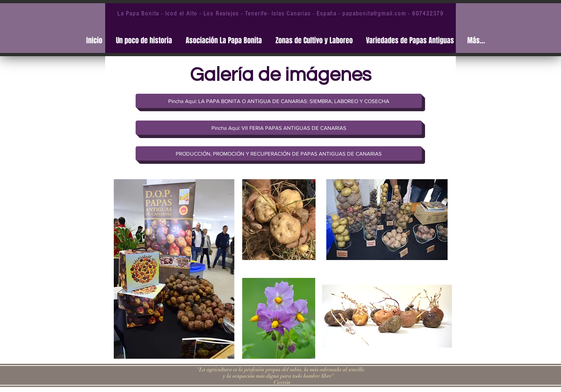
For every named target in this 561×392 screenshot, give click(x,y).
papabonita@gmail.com (374, 13)
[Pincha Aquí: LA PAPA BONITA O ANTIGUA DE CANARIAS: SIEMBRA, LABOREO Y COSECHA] (279, 101)
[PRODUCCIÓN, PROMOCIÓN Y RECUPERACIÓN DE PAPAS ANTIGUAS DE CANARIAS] (279, 153)
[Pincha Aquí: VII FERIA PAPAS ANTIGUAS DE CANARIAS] (279, 128)
